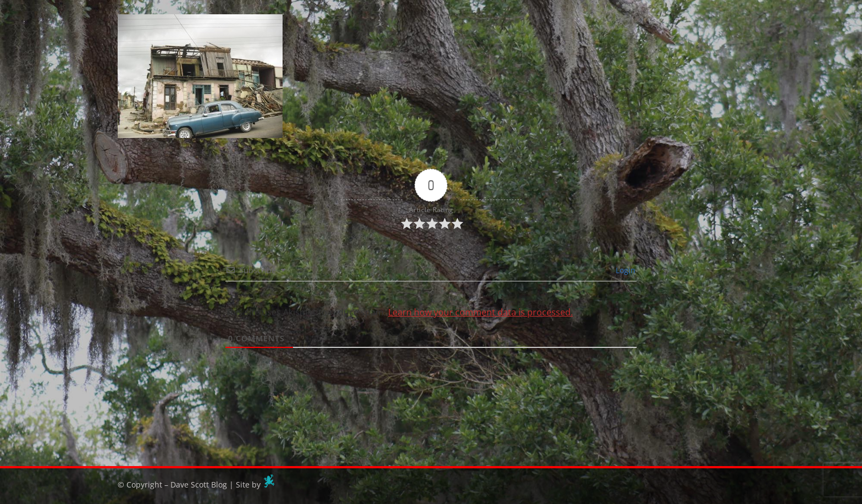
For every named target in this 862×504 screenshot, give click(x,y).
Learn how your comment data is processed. (480, 312)
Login (625, 270)
